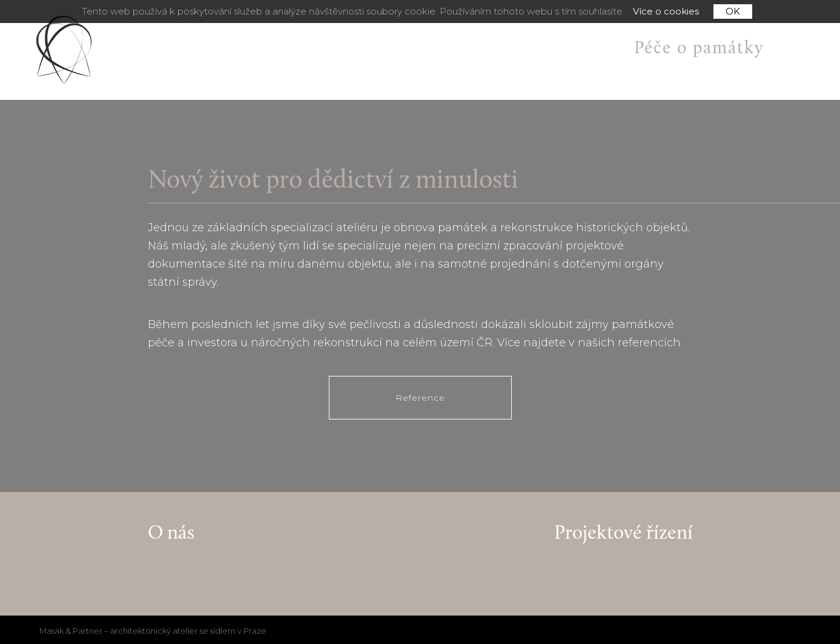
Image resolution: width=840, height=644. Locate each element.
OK (733, 11)
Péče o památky (699, 49)
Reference (420, 398)
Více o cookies (666, 11)
